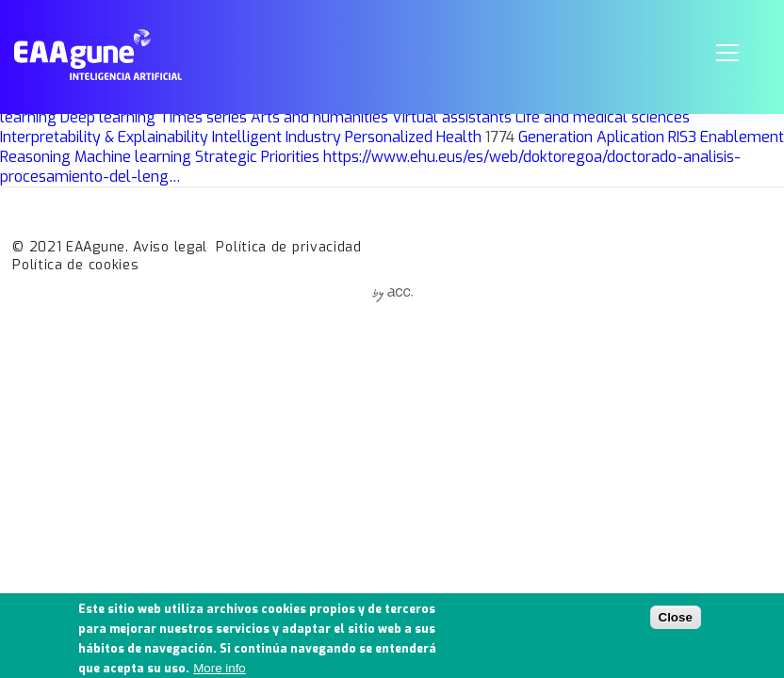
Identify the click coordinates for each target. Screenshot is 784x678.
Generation (555, 137)
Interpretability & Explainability (104, 137)
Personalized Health (413, 137)
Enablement (742, 137)
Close (676, 623)
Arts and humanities (319, 117)
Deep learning (108, 117)
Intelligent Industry (277, 137)
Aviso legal (170, 247)
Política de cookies (75, 265)
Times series (203, 117)
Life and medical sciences (603, 117)
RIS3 (682, 137)
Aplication (630, 137)
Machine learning (133, 157)
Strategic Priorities (257, 157)
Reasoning (35, 157)
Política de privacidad (288, 247)
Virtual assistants (452, 117)
